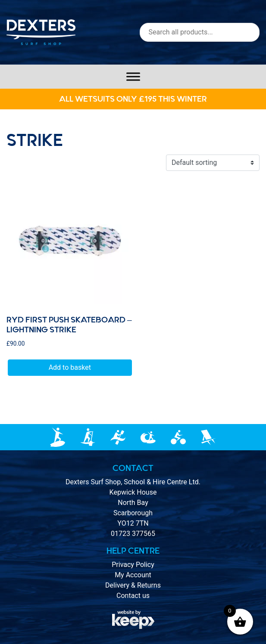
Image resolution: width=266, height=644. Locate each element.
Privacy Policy (133, 565)
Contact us (133, 596)
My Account (133, 575)
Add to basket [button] (70, 367)
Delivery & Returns (133, 585)
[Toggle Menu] (133, 76)
